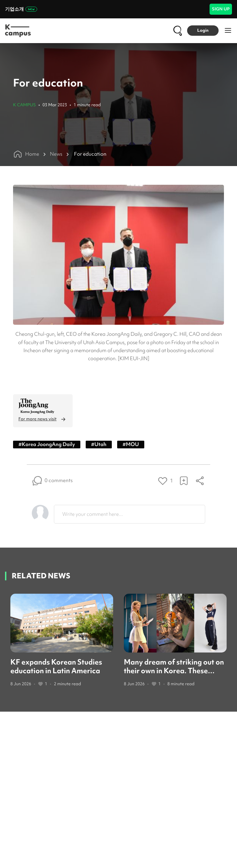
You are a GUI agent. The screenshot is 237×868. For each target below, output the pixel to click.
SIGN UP (221, 9)
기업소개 (21, 9)
